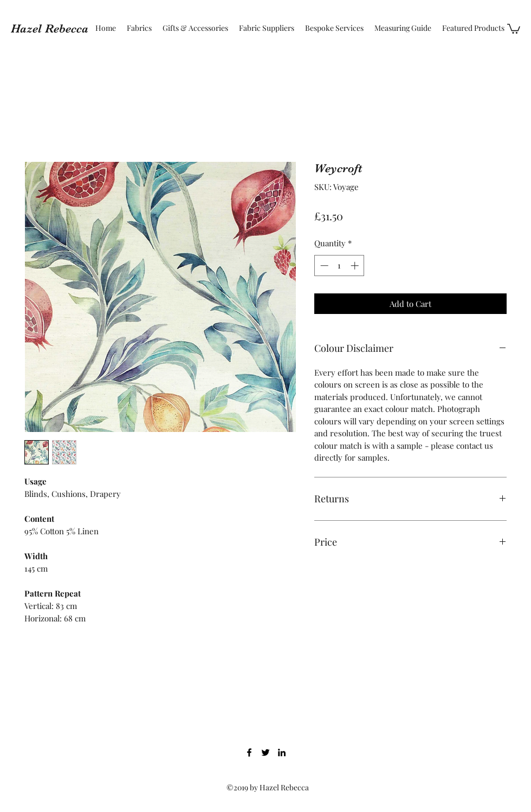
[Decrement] (323, 266)
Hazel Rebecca (50, 28)
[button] (514, 28)
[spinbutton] (339, 266)
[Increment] (356, 266)
